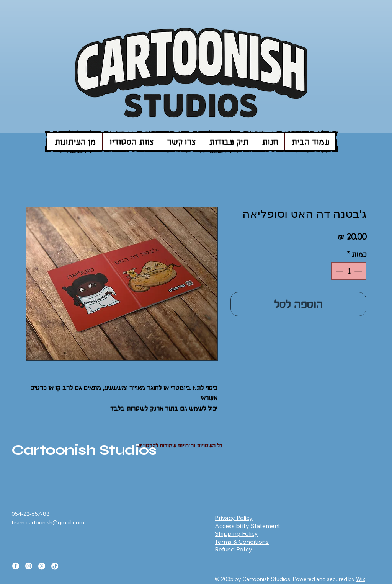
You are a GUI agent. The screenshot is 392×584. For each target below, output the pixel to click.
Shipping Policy (236, 533)
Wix (361, 579)
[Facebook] (16, 566)
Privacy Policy (234, 518)
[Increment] (339, 271)
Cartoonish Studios (84, 450)
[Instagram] (29, 566)
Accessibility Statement (247, 526)
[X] (42, 566)
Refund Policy (234, 549)
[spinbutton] (349, 271)
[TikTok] (55, 566)
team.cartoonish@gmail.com (48, 522)
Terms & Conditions (242, 542)
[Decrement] (359, 271)
